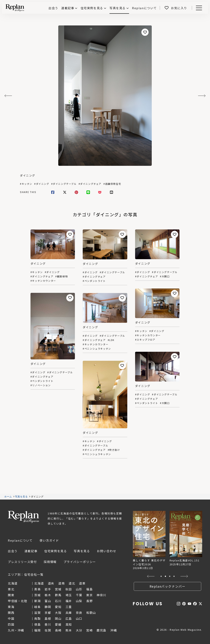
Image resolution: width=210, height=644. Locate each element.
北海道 (39, 583)
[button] (151, 576)
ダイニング (28, 175)
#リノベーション (41, 385)
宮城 (58, 589)
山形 (79, 589)
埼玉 (69, 595)
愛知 (58, 607)
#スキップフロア (145, 340)
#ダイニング (42, 184)
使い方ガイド (49, 540)
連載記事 (68, 8)
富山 (48, 601)
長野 (89, 601)
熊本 (69, 630)
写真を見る (118, 8)
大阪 (58, 613)
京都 (48, 613)
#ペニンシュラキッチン (97, 349)
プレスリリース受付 (22, 562)
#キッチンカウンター (43, 281)
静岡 (48, 607)
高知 (69, 624)
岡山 (58, 618)
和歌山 (91, 613)
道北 (72, 583)
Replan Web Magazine (23, 517)
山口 (79, 618)
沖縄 (114, 630)
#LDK (111, 340)
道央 (51, 583)
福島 (89, 589)
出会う (13, 551)
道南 (61, 583)
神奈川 (101, 595)
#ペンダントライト (94, 281)
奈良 (79, 613)
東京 (89, 595)
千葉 (79, 595)
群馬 (58, 595)
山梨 (79, 601)
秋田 (69, 589)
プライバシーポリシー (80, 562)
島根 (48, 618)
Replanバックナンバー (168, 586)
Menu (198, 8)
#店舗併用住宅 (112, 184)
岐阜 (37, 607)
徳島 (37, 624)
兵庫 (69, 613)
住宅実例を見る (92, 8)
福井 (69, 601)
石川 (58, 601)
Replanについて (20, 540)
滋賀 (37, 613)
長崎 (58, 630)
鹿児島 (101, 630)
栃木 (48, 595)
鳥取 (37, 618)
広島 (69, 618)
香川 (48, 624)
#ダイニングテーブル (64, 184)
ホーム (8, 497)
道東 (82, 583)
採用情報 (50, 562)
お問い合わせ (107, 551)
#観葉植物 (61, 276)
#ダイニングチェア (90, 184)
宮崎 (89, 630)
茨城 (37, 595)
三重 (69, 607)
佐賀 (48, 630)
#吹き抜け (114, 450)
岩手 (48, 589)
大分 (79, 630)
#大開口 (165, 276)
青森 (37, 589)
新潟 (37, 601)
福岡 (37, 630)
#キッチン (26, 184)
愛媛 (58, 624)
